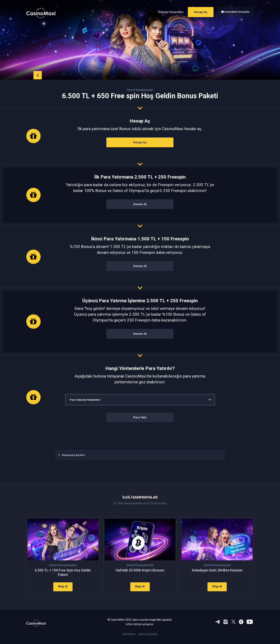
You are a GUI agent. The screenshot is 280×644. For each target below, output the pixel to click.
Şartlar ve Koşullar (148, 638)
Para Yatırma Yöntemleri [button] (86, 400)
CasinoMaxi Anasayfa (237, 11)
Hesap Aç (198, 11)
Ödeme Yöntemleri (167, 11)
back (34, 74)
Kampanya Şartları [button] (72, 455)
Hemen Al (140, 205)
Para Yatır (140, 418)
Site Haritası (129, 638)
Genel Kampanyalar (140, 90)
